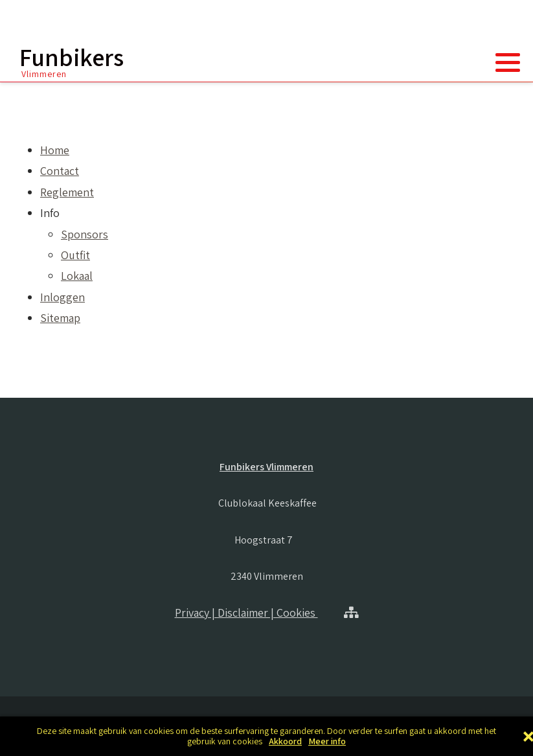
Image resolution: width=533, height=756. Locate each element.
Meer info (327, 741)
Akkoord (285, 741)
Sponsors (85, 234)
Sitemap (60, 318)
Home (55, 150)
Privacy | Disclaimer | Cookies (246, 613)
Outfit (75, 255)
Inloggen (62, 297)
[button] (508, 62)
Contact (60, 171)
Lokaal (77, 276)
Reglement (67, 192)
